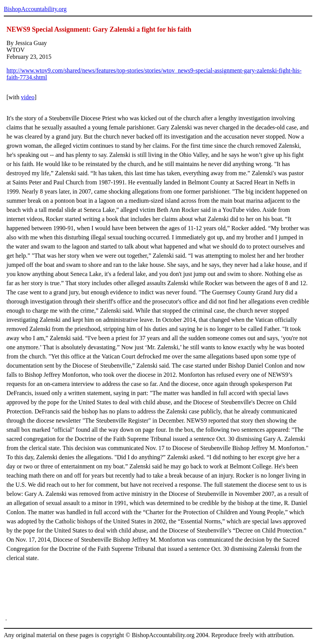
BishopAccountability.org (35, 9)
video (28, 97)
